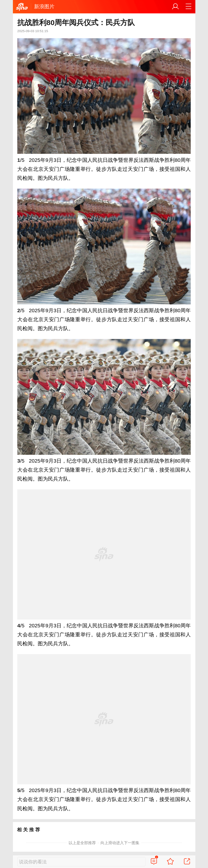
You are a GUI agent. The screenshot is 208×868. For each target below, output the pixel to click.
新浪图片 (44, 6)
